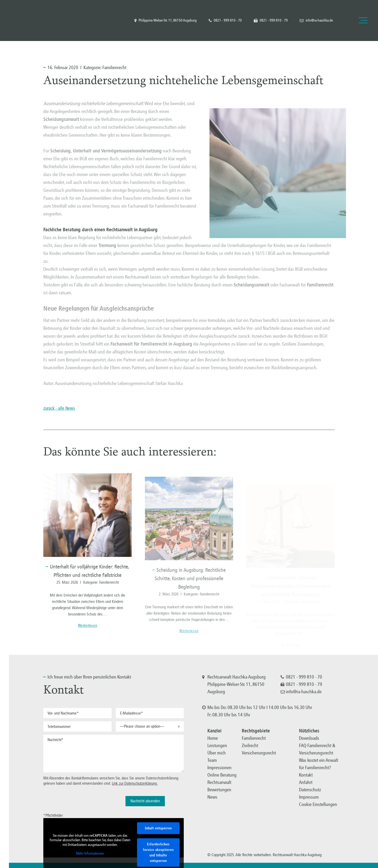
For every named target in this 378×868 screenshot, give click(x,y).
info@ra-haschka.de (316, 20)
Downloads (309, 738)
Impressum (309, 797)
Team (212, 760)
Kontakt (306, 775)
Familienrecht (114, 68)
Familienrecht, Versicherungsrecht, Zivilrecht (31, 20)
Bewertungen (219, 790)
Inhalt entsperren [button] (158, 828)
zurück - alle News (59, 408)
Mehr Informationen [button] (90, 853)
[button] (150, 726)
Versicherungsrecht (259, 753)
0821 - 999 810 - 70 (225, 20)
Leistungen (217, 746)
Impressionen (219, 768)
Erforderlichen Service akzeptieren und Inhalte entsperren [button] (158, 852)
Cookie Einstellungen (318, 804)
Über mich (217, 753)
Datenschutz (310, 790)
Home (213, 738)
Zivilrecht (250, 746)
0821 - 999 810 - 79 (271, 20)
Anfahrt (306, 782)
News (212, 797)
